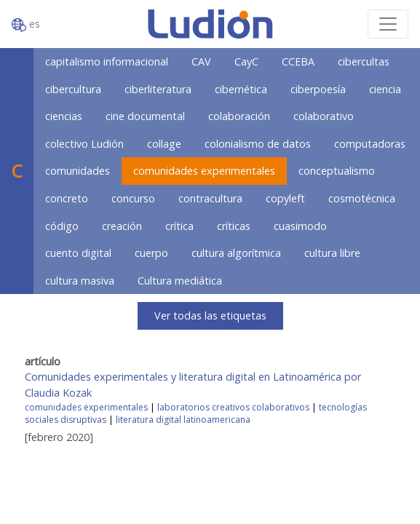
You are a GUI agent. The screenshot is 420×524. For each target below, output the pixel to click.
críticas (234, 226)
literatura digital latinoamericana (183, 420)
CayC (246, 61)
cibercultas (364, 61)
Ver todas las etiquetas (210, 315)
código (62, 226)
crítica (179, 226)
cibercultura (73, 89)
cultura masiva (80, 281)
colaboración (239, 116)
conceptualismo (337, 171)
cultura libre (332, 253)
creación (122, 226)
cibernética (241, 89)
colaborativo (324, 116)
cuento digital (78, 253)
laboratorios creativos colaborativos (233, 407)
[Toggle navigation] (388, 24)
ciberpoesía (318, 89)
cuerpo (151, 253)
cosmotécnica (362, 198)
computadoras (370, 144)
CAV (201, 61)
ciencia (385, 89)
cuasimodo (300, 226)
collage (164, 144)
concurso (133, 198)
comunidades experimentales (204, 171)
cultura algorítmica (236, 253)
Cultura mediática (180, 281)
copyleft (285, 198)
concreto (67, 198)
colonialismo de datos (258, 144)
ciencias (64, 116)
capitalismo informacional (107, 61)
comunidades (78, 171)
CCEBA (298, 61)
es (26, 24)
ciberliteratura (158, 89)
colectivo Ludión (84, 144)
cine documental (145, 116)
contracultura (210, 198)
